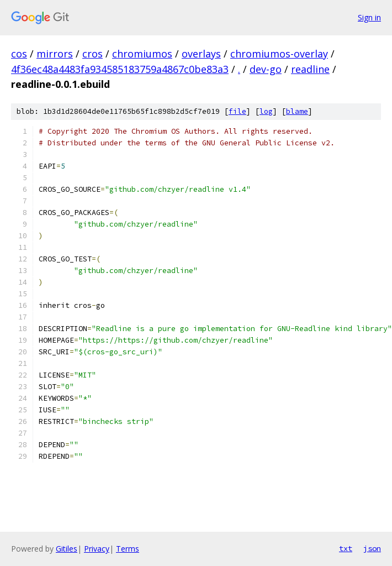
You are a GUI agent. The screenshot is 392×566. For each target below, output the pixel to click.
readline (310, 69)
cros (92, 54)
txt (346, 548)
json (372, 548)
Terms (128, 549)
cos (19, 54)
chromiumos (142, 54)
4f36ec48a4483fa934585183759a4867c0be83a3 (120, 69)
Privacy (97, 549)
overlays (201, 54)
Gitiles (67, 549)
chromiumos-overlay (279, 54)
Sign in (369, 17)
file (237, 111)
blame (297, 111)
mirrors (55, 54)
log (266, 111)
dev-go (266, 69)
